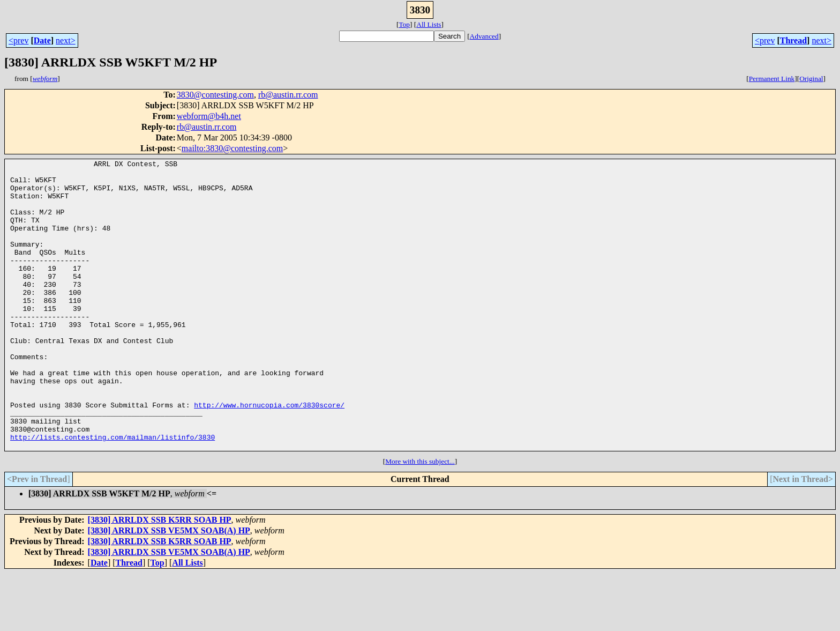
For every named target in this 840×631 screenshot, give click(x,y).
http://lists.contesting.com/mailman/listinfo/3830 (112, 493)
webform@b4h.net (209, 116)
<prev (18, 40)
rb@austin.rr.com (288, 95)
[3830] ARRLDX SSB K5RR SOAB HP (160, 578)
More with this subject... (420, 519)
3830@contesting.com (215, 95)
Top (404, 24)
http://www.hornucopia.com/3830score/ (269, 455)
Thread (793, 40)
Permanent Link (772, 79)
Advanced (484, 36)
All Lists (429, 24)
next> (66, 40)
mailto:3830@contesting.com (232, 148)
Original (811, 79)
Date (42, 40)
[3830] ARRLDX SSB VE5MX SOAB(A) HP (169, 588)
